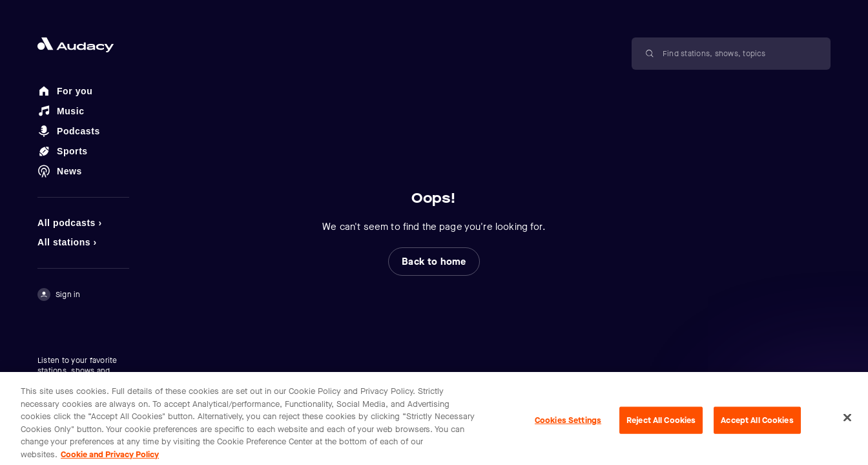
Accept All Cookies (757, 425)
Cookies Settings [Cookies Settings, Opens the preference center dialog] (568, 425)
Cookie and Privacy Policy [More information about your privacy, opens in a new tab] (110, 459)
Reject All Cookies (661, 425)
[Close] (847, 422)
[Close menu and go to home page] (83, 45)
